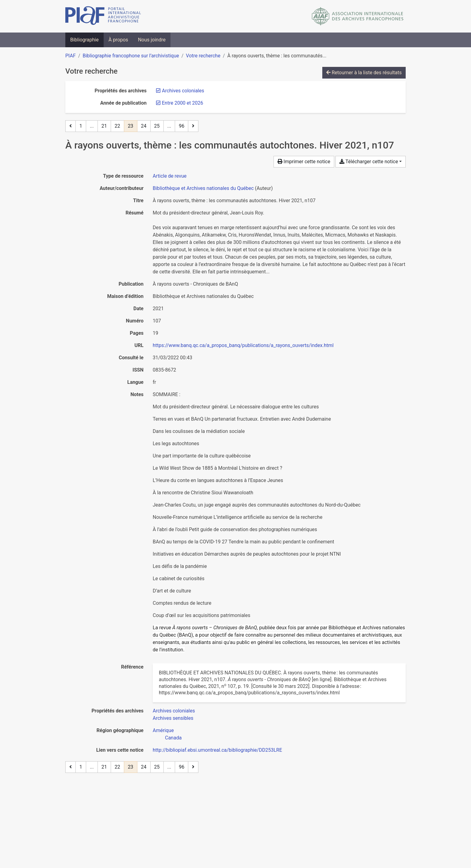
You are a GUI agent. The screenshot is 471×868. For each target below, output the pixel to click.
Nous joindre (152, 40)
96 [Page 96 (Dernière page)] (182, 126)
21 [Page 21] (104, 126)
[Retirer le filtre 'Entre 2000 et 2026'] (182, 103)
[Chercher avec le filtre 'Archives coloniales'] (174, 711)
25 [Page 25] (157, 126)
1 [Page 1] (81, 126)
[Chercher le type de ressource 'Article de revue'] (170, 176)
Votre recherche (203, 56)
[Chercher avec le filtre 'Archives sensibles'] (173, 718)
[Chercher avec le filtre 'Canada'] (173, 738)
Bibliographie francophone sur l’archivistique (131, 56)
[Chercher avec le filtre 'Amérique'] (163, 730)
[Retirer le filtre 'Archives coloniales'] (183, 91)
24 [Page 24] (144, 126)
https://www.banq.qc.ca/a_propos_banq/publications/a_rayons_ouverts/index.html (243, 345)
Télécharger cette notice (369, 162)
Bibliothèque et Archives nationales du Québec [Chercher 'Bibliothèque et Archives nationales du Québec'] (203, 188)
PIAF (71, 56)
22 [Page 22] (117, 126)
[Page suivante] (193, 126)
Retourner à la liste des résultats (364, 73)
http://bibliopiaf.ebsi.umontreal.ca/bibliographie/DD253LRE (217, 750)
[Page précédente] (71, 126)
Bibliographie (84, 40)
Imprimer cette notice (304, 162)
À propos (118, 40)
